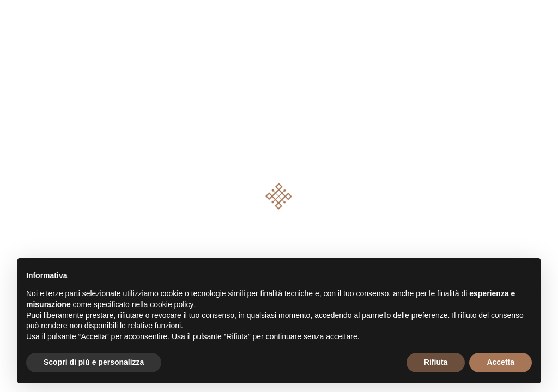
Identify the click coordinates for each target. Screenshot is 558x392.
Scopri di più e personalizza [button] (94, 362)
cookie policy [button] (172, 304)
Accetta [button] (501, 362)
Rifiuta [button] (436, 362)
